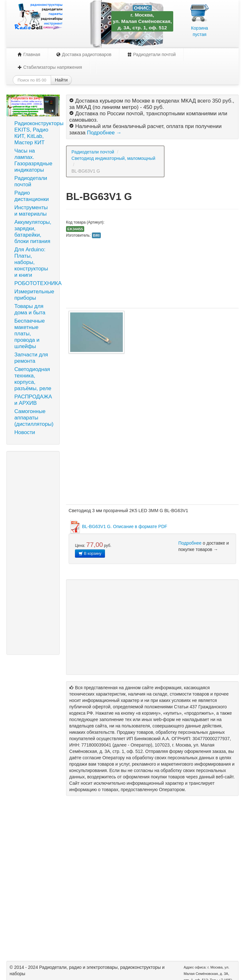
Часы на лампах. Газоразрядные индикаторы (33, 160)
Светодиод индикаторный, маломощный (113, 158)
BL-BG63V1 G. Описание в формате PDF (118, 526)
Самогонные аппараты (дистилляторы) (34, 418)
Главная (29, 54)
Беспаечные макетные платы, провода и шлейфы (30, 334)
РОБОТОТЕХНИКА (35, 283)
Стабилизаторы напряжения (50, 67)
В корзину (90, 554)
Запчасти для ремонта (31, 358)
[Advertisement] (33, 553)
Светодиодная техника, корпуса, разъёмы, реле (33, 379)
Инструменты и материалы (31, 211)
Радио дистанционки (32, 196)
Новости (25, 432)
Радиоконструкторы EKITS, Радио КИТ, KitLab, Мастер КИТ (35, 133)
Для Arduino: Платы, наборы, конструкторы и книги (31, 262)
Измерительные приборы (34, 295)
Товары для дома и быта (30, 309)
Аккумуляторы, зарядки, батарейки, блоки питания (33, 232)
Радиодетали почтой (152, 54)
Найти (61, 80)
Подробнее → (104, 133)
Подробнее (190, 543)
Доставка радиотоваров (84, 54)
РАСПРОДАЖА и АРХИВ (33, 400)
